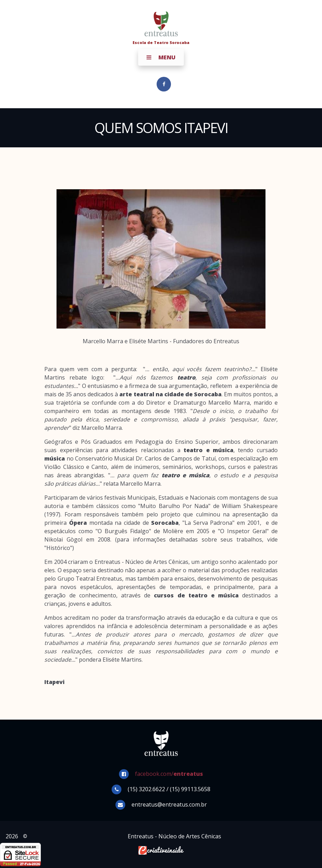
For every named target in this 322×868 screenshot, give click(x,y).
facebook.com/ (169, 774)
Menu (161, 57)
